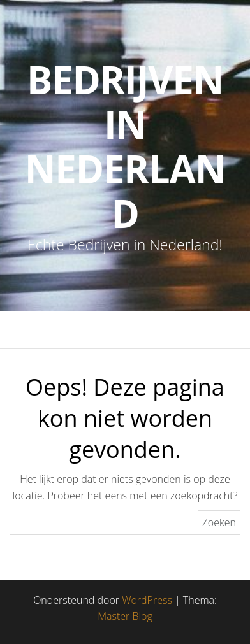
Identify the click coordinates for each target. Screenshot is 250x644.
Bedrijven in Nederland (125, 147)
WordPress (147, 600)
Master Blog (125, 616)
